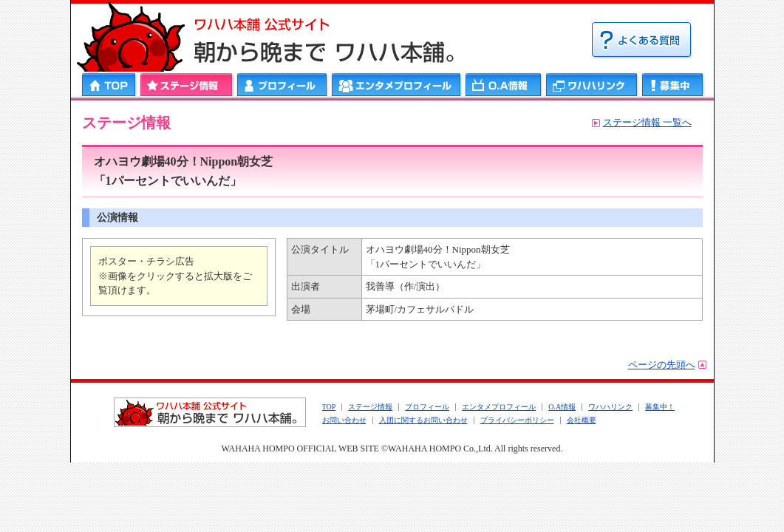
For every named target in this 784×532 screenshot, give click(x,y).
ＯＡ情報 (504, 85)
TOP (329, 407)
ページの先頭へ (662, 365)
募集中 (673, 85)
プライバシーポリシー (517, 420)
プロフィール (282, 85)
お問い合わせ (344, 420)
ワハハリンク (592, 85)
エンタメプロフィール (396, 85)
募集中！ (660, 407)
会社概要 (582, 420)
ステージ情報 (187, 85)
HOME (110, 85)
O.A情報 (562, 407)
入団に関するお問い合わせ (423, 420)
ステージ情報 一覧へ (647, 122)
